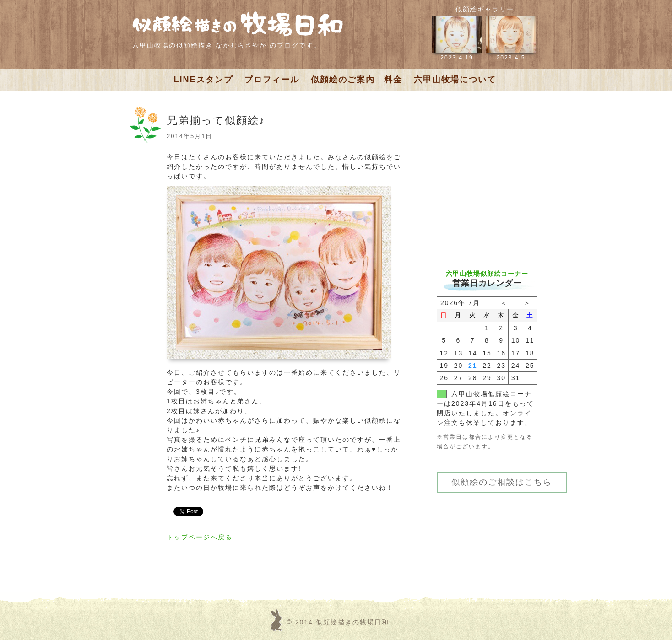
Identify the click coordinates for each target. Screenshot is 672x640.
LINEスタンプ (203, 80)
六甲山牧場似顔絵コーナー (487, 274)
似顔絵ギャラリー (485, 9)
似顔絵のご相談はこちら (502, 482)
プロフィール (272, 80)
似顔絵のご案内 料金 (357, 80)
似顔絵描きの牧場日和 (352, 622)
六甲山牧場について (455, 80)
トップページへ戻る (200, 537)
